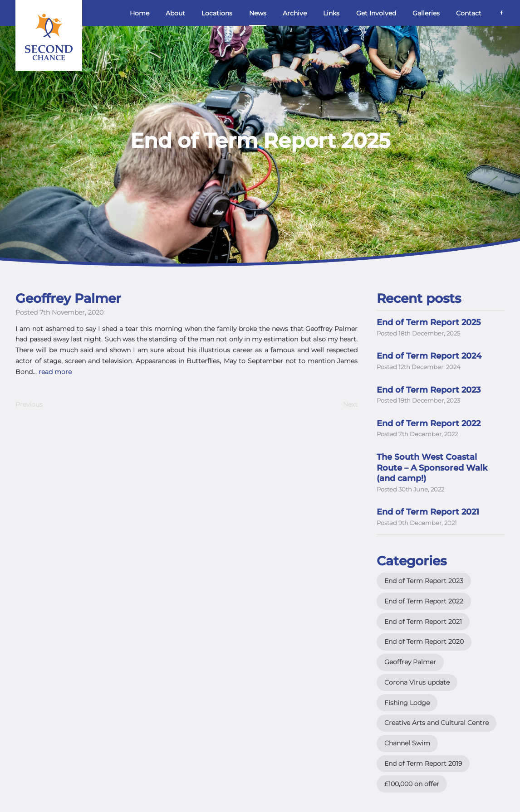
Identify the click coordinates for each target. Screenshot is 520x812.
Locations (217, 13)
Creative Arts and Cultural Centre (437, 723)
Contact (469, 13)
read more (55, 372)
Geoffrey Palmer (410, 662)
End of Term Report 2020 (424, 642)
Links (331, 13)
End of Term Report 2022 (424, 601)
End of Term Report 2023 (424, 581)
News (258, 13)
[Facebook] (501, 12)
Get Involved (376, 13)
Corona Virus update (417, 682)
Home (140, 13)
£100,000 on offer (412, 784)
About (175, 13)
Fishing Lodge (407, 703)
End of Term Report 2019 (423, 763)
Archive (295, 13)
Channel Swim (407, 743)
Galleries (426, 13)
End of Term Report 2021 (423, 622)
